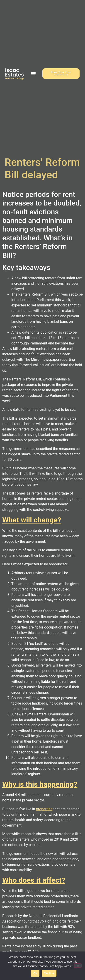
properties (44, 809)
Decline (49, 973)
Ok (35, 973)
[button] (33, 73)
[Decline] (78, 966)
